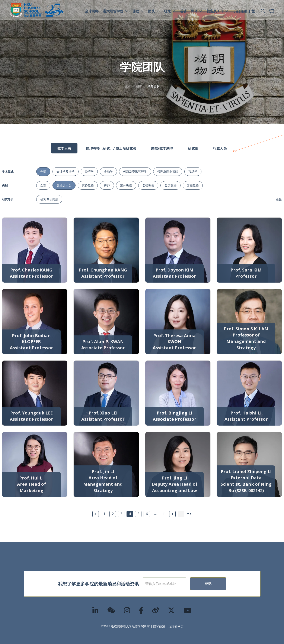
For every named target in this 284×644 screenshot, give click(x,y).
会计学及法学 (66, 171)
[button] (263, 11)
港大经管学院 (115, 11)
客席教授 (170, 185)
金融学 (108, 171)
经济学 (89, 171)
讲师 (107, 185)
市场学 (193, 171)
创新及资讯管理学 (135, 171)
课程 (138, 11)
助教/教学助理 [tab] (162, 148)
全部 (43, 171)
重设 (279, 199)
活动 (183, 11)
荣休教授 (126, 185)
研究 (170, 11)
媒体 (197, 11)
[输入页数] (181, 514)
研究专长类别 (49, 199)
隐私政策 (159, 626)
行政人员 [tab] (220, 148)
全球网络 (92, 11)
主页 (128, 86)
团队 (154, 11)
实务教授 (88, 185)
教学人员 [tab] (64, 148)
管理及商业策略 (168, 171)
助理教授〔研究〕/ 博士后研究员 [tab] (111, 148)
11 (164, 514)
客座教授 (193, 185)
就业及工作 (217, 11)
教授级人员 (64, 185)
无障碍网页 (176, 626)
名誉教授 (148, 185)
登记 (222, 584)
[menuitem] (240, 12)
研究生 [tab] (193, 148)
